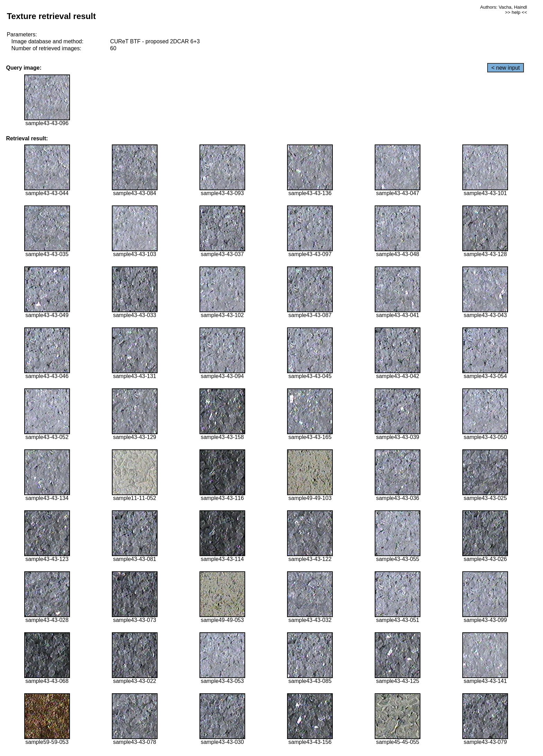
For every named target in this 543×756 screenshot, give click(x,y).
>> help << (516, 12)
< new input (506, 68)
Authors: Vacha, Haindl (504, 7)
